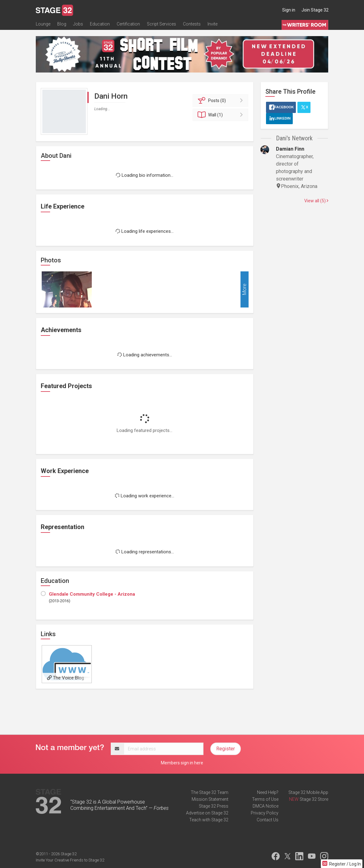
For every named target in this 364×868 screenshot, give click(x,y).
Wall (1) (221, 115)
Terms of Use (265, 799)
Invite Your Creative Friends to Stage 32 (70, 860)
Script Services (161, 24)
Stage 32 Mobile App (308, 792)
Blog (62, 24)
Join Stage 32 (315, 10)
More (244, 289)
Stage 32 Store (314, 799)
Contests (192, 24)
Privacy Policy (265, 813)
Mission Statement (210, 799)
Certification (128, 24)
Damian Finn (290, 149)
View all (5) (316, 201)
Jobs (78, 24)
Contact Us (268, 820)
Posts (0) (221, 101)
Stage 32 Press (214, 806)
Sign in (289, 10)
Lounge (43, 24)
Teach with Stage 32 (209, 820)
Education (100, 24)
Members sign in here (182, 763)
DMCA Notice (266, 806)
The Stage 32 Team (210, 792)
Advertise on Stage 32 (207, 813)
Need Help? (268, 792)
